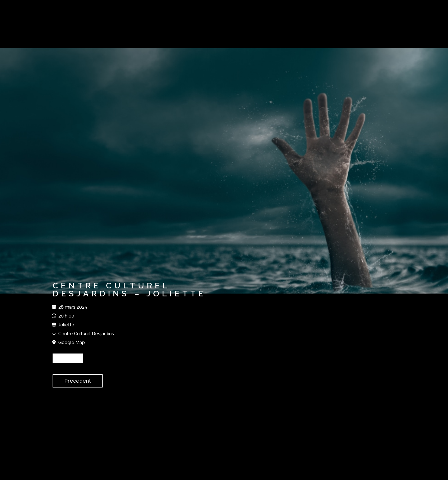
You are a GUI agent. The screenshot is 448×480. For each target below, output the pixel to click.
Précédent (78, 381)
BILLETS (68, 358)
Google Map (72, 343)
